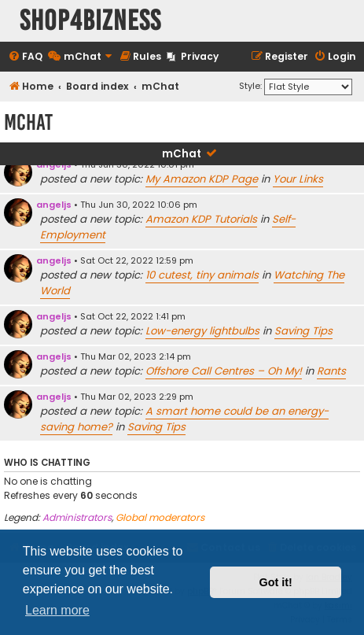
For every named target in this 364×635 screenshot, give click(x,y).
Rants (331, 371)
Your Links (298, 179)
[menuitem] (25, 57)
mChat (182, 154)
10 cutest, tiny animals (202, 275)
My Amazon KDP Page (202, 179)
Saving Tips (303, 331)
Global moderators (160, 517)
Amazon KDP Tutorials (201, 219)
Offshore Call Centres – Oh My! (224, 371)
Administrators (77, 517)
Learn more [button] (57, 610)
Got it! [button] (276, 582)
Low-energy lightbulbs (202, 331)
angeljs (54, 205)
